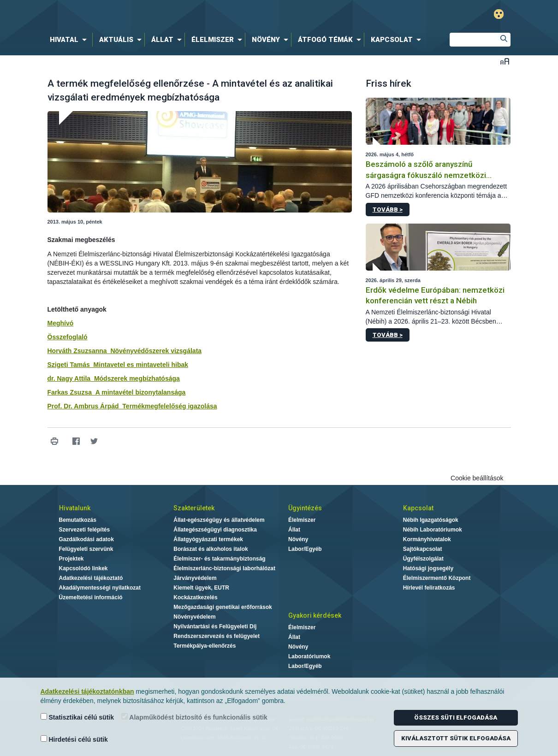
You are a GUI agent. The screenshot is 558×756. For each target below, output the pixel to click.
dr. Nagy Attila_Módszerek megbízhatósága (114, 378)
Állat (294, 530)
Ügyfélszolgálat (423, 559)
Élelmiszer (302, 520)
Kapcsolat (418, 508)
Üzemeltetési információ (91, 597)
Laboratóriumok (309, 656)
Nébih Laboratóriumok (433, 530)
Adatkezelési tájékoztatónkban (87, 691)
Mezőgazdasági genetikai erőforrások (223, 607)
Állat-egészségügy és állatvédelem (219, 520)
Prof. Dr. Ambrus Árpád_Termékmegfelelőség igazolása (132, 406)
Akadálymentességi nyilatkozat (100, 588)
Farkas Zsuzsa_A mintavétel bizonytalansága (117, 392)
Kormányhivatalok (427, 539)
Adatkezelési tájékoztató (91, 578)
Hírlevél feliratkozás (429, 588)
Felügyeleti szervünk (86, 549)
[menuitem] (70, 40)
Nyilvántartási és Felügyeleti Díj (215, 626)
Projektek (71, 559)
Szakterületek (194, 508)
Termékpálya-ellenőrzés (205, 646)
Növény (298, 539)
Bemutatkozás (78, 520)
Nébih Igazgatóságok (431, 520)
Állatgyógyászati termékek (208, 539)
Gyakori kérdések (315, 615)
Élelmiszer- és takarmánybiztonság (219, 559)
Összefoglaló (68, 337)
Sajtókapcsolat (423, 549)
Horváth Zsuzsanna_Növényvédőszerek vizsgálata (125, 351)
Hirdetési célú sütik (74, 739)
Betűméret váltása (505, 61)
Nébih (181, 15)
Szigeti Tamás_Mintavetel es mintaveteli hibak (118, 365)
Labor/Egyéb (305, 549)
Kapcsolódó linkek (83, 568)
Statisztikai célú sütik (77, 717)
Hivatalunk (75, 508)
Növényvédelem (194, 617)
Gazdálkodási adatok (86, 539)
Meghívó (61, 323)
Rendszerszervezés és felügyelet (217, 636)
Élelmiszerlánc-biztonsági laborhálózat (224, 568)
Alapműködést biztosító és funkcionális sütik (194, 717)
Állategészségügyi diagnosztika (215, 530)
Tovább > (388, 210)
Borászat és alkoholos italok (211, 549)
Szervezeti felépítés (85, 530)
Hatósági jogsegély (428, 568)
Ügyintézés (305, 508)
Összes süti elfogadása (456, 718)
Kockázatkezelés (195, 597)
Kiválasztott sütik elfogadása (456, 738)
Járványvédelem (195, 578)
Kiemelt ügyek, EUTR (201, 588)
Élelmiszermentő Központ (437, 578)
